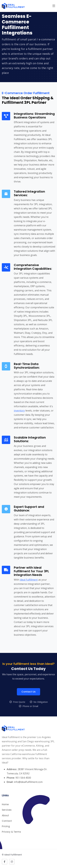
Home (5, 804)
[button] (54, 6)
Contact (7, 821)
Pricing (6, 826)
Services (7, 810)
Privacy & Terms (11, 832)
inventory (19, 411)
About (5, 815)
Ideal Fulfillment (29, 580)
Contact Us (28, 699)
